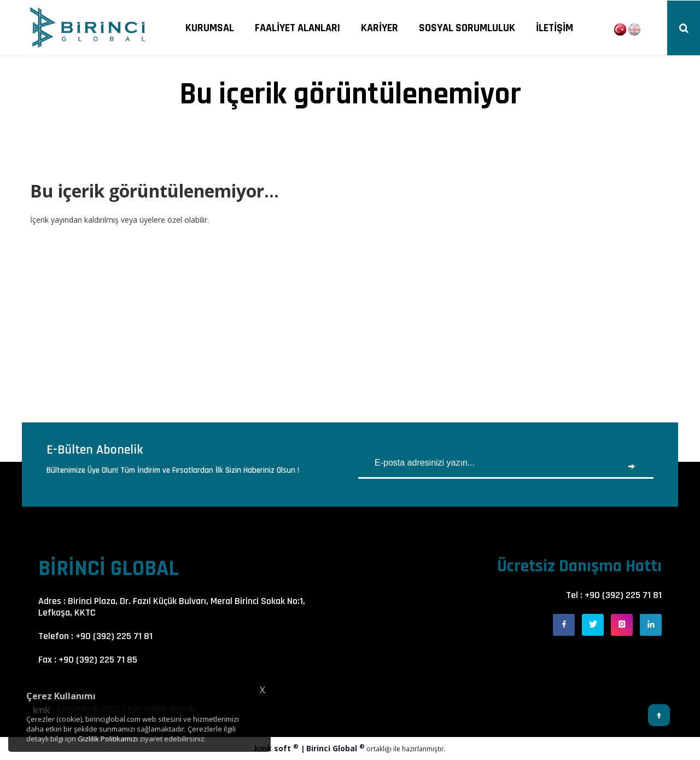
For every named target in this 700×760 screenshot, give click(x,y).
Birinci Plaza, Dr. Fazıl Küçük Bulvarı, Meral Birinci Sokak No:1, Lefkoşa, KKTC (172, 607)
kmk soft (278, 748)
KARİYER (380, 28)
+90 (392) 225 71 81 (114, 636)
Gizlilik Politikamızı (108, 739)
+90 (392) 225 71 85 (98, 660)
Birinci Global (336, 748)
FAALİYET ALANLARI (297, 28)
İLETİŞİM (555, 28)
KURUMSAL (210, 28)
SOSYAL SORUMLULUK (467, 28)
